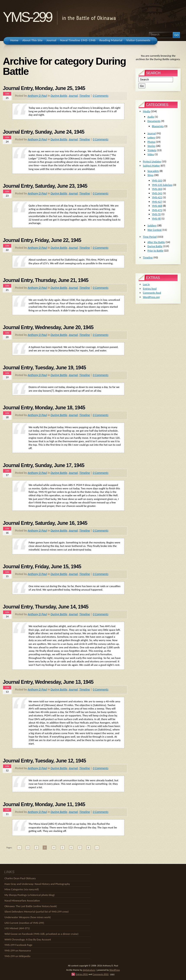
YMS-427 (157, 202)
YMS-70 (156, 214)
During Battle (59, 96)
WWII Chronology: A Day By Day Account (28, 939)
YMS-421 (157, 197)
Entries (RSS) (82, 974)
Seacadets (153, 171)
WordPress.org (151, 297)
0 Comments (100, 96)
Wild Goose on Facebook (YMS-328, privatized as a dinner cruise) (41, 934)
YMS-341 (157, 193)
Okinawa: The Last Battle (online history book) (31, 906)
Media (147, 111)
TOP (112, 975)
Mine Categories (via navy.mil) (22, 889)
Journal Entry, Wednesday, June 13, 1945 (48, 682)
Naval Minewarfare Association (22, 901)
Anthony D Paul (37, 96)
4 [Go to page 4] (54, 848)
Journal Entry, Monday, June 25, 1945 (44, 88)
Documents (154, 121)
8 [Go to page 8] (88, 848)
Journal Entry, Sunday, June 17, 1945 (44, 465)
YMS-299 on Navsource (18, 950)
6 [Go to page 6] (71, 848)
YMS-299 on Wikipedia (17, 956)
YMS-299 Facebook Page (18, 945)
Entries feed (150, 289)
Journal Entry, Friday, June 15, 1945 (42, 567)
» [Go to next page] (97, 848)
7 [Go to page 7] (80, 848)
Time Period (150, 237)
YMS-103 (157, 180)
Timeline (85, 96)
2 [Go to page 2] (36, 848)
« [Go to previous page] (19, 848)
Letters (151, 137)
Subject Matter (151, 166)
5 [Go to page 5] (62, 848)
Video (151, 154)
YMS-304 (157, 189)
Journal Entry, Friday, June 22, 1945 (42, 240)
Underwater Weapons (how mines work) (28, 917)
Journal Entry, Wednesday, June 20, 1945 (48, 327)
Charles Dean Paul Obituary (20, 878)
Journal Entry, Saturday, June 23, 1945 (45, 186)
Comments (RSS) (101, 974)
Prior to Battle (155, 251)
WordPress (115, 970)
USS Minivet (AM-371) (17, 928)
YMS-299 (27, 17)
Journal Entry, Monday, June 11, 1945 (44, 804)
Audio (151, 117)
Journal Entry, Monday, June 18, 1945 (44, 408)
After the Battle (156, 242)
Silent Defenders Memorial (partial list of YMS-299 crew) (37, 912)
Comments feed (152, 293)
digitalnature (89, 970)
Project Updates (152, 161)
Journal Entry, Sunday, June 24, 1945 (44, 132)
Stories (151, 146)
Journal (73, 96)
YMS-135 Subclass (162, 185)
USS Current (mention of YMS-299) (24, 923)
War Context (155, 230)
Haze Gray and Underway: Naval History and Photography (37, 884)
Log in (146, 284)
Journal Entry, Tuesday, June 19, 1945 (44, 368)
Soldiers (152, 225)
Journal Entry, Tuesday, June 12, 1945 (44, 761)
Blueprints (158, 126)
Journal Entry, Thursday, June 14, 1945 (46, 607)
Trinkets (152, 150)
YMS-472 (157, 210)
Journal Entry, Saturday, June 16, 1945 (45, 523)
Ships (150, 175)
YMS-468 (157, 206)
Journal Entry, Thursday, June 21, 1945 (46, 280)
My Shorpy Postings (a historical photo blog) (30, 895)
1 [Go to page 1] (28, 848)
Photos (151, 142)
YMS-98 (156, 219)
